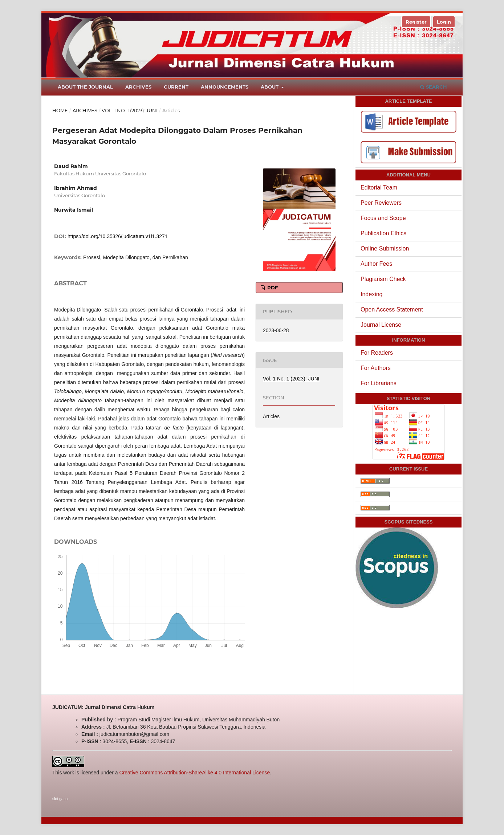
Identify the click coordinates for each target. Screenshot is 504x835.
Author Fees (376, 264)
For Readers (377, 353)
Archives (138, 87)
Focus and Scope (383, 218)
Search (434, 87)
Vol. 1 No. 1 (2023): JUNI (130, 110)
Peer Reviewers (381, 203)
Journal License (381, 325)
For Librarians (379, 383)
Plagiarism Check (383, 279)
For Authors (376, 368)
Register (416, 22)
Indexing (372, 294)
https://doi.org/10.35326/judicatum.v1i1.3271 (118, 236)
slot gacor (61, 799)
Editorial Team (379, 188)
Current (176, 87)
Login (444, 22)
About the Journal (85, 87)
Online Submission (385, 249)
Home (60, 110)
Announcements (225, 87)
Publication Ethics (383, 233)
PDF (272, 288)
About (270, 87)
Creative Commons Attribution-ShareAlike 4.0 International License (194, 773)
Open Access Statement (392, 309)
